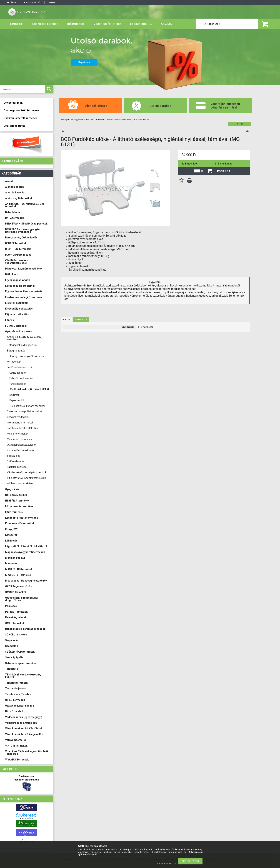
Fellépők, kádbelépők (21, 378)
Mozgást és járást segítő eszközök (26, 581)
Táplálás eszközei (17, 467)
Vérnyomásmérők (16, 740)
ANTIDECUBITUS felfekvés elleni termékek (24, 205)
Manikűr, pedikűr (15, 558)
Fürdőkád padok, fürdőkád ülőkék (29, 389)
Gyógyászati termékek (19, 331)
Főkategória (65, 120)
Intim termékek (14, 512)
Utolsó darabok (14, 711)
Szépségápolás (14, 657)
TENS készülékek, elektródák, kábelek (23, 676)
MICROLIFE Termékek (18, 575)
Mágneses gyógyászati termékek (25, 552)
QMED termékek (15, 623)
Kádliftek (14, 395)
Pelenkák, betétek (16, 617)
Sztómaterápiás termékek (21, 663)
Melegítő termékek (18, 434)
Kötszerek (11, 535)
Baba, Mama (12, 212)
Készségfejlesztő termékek (22, 518)
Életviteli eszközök (16, 303)
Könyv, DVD (12, 529)
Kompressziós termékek (20, 523)
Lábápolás (11, 541)
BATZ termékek (14, 218)
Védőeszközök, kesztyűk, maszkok (27, 472)
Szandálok (12, 646)
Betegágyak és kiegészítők (22, 345)
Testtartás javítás (16, 689)
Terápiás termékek (16, 683)
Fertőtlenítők (14, 362)
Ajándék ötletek (14, 187)
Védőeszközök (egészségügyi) (24, 717)
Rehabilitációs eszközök (21, 450)
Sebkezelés (14, 456)
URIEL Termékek (15, 700)
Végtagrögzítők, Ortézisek (21, 723)
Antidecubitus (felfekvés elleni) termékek (25, 338)
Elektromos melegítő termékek (24, 297)
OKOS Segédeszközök (19, 586)
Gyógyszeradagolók (18, 417)
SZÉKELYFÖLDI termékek (20, 652)
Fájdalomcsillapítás (17, 314)
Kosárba (224, 171)
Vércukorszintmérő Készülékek (24, 729)
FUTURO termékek (16, 326)
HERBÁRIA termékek (17, 501)
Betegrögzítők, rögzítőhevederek (26, 356)
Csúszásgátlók (18, 373)
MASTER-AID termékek (19, 569)
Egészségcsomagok (17, 280)
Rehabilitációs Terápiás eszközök (25, 629)
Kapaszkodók (17, 400)
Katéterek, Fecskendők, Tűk (22, 428)
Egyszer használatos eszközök (24, 291)
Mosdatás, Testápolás (19, 439)
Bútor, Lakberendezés (18, 255)
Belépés (11, 3)
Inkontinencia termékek (20, 423)
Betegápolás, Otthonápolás (21, 238)
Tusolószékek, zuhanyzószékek (27, 406)
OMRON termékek (16, 592)
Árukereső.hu (27, 818)
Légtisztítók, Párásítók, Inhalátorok (26, 546)
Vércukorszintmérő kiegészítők (24, 734)
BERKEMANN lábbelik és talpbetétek (26, 224)
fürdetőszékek (18, 384)
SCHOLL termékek (16, 635)
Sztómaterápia (16, 461)
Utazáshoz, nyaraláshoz (20, 706)
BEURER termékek (16, 243)
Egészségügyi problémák (20, 286)
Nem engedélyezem (166, 863)
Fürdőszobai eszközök (20, 367)
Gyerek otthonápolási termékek (25, 411)
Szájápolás (12, 640)
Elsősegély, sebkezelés (19, 309)
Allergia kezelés (15, 193)
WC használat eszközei (20, 483)
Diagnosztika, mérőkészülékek (24, 269)
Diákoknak (12, 274)
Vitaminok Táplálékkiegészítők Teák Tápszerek (27, 753)
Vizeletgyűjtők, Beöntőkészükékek (26, 478)
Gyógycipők (12, 489)
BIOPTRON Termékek (18, 249)
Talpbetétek (12, 669)
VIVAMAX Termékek (17, 760)
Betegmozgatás (16, 351)
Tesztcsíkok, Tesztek (18, 694)
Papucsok (11, 606)
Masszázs (11, 563)
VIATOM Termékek (16, 746)
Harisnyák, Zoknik (16, 495)
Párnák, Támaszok (16, 612)
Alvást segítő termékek (19, 198)
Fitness (10, 320)
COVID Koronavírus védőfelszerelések (17, 262)
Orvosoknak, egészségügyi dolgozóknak (21, 599)
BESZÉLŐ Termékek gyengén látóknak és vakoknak (22, 231)
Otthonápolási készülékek (22, 445)
